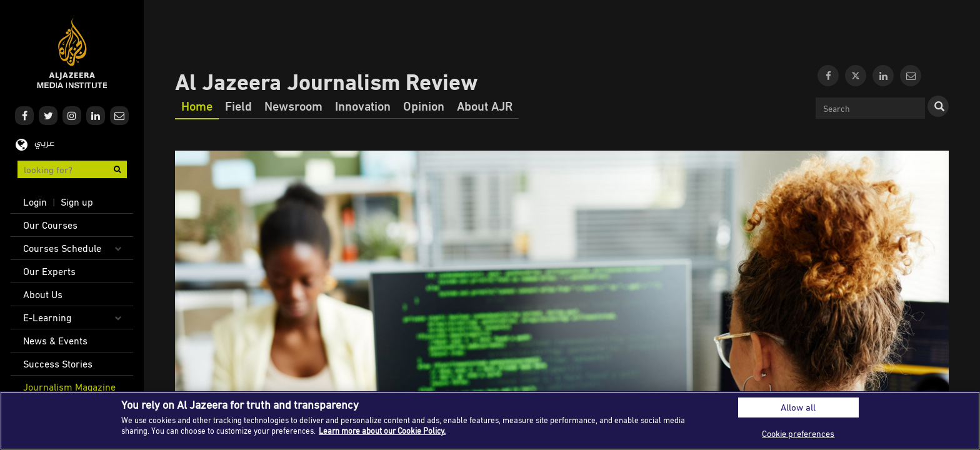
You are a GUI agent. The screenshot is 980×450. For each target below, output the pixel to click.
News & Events (55, 341)
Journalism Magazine (69, 387)
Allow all (798, 407)
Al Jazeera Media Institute (72, 53)
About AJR (485, 106)
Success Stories (58, 364)
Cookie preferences (798, 433)
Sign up (77, 202)
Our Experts (49, 271)
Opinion (424, 106)
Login (35, 202)
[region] (490, 421)
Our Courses (50, 225)
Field (238, 106)
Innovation (363, 106)
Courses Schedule (62, 248)
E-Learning (47, 317)
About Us (43, 294)
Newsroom (293, 106)
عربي (44, 143)
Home (197, 106)
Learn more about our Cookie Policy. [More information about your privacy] (382, 431)
